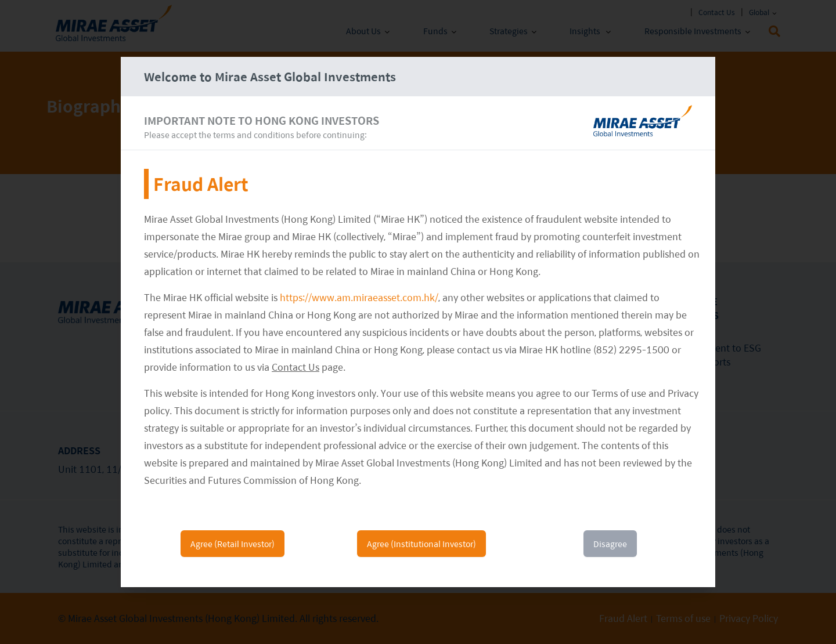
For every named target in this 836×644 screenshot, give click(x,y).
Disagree (610, 544)
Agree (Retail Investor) (233, 544)
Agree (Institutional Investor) (421, 544)
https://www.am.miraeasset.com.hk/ (359, 297)
